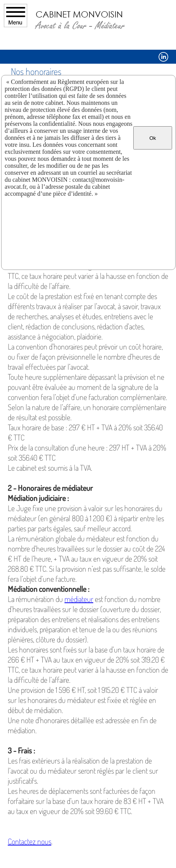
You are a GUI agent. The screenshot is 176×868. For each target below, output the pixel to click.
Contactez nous (30, 841)
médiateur (79, 599)
